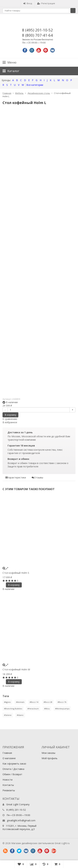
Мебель (19, 93)
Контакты (8, 785)
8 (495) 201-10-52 (37, 30)
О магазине (9, 758)
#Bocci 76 (62, 702)
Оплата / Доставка (13, 769)
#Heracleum (33, 709)
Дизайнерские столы (39, 93)
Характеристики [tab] (16, 477)
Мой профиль (50, 758)
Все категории (35, 85)
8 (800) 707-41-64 (37, 35)
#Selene (8, 715)
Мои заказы (48, 753)
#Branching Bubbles (13, 709)
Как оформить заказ (14, 764)
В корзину (10, 415)
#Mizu (47, 709)
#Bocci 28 (48, 702)
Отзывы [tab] (37, 477)
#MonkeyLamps (62, 709)
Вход (28, 3)
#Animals (20, 702)
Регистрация (46, 3)
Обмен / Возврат (12, 774)
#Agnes (7, 702)
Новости (7, 780)
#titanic (20, 715)
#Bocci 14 (34, 702)
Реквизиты (9, 790)
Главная (7, 93)
